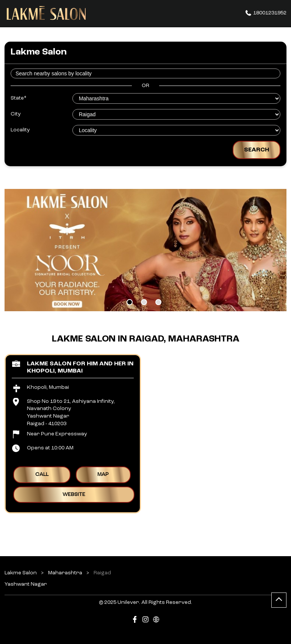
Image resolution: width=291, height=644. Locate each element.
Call (42, 474)
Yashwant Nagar (26, 584)
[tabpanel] (145, 250)
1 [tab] (130, 302)
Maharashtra (65, 573)
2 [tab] (144, 302)
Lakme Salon (21, 573)
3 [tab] (158, 302)
